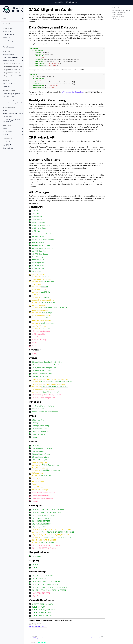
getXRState (36, 231)
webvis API (6, 142)
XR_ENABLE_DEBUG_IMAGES (43, 576)
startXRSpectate (38, 263)
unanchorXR (36, 271)
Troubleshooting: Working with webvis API (12, 120)
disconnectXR (37, 217)
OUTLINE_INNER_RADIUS (41, 613)
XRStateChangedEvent (41, 376)
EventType (36, 478)
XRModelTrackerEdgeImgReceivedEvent (47, 362)
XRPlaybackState (38, 434)
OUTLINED (36, 568)
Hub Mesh (6, 86)
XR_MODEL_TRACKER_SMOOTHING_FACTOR (49, 590)
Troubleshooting (8, 100)
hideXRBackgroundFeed (41, 234)
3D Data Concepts (9, 83)
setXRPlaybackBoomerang (42, 245)
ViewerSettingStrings (40, 490)
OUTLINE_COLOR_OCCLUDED (43, 610)
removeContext (38, 409)
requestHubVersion (39, 237)
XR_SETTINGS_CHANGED (41, 518)
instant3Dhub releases (10, 57)
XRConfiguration (38, 420)
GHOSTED (35, 565)
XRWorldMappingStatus (41, 460)
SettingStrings (47, 313)
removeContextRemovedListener (45, 412)
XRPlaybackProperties (40, 431)
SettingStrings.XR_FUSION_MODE (54, 308)
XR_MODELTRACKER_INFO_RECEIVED (47, 512)
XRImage (35, 423)
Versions (6, 18)
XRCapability (37, 445)
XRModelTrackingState (40, 457)
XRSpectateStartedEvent (41, 371)
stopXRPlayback (38, 266)
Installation (7, 38)
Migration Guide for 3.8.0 (13, 73)
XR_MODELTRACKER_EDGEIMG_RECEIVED (48, 510)
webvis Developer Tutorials (12, 113)
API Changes (116, 19)
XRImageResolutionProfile (42, 448)
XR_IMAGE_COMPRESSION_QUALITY (46, 582)
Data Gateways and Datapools (121, 10)
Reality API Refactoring (119, 13)
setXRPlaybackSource (40, 251)
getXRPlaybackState (40, 228)
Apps (4, 44)
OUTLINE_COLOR (38, 607)
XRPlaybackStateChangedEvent (44, 368)
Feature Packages (9, 41)
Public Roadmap (8, 47)
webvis (5, 110)
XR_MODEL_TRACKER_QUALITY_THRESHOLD (49, 587)
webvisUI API (7, 145)
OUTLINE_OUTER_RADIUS (42, 616)
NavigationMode (38, 481)
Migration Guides (9, 61)
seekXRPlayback (38, 243)
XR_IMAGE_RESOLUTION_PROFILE (45, 584)
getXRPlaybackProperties (41, 225)
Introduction (7, 32)
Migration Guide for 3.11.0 (13, 64)
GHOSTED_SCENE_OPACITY (42, 604)
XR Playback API (117, 15)
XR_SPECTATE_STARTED (41, 521)
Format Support (8, 35)
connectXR (36, 214)
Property (35, 484)
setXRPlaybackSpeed (40, 254)
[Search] (13, 23)
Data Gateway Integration (11, 94)
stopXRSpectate (38, 268)
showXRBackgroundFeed (41, 257)
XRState (35, 437)
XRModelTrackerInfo (39, 429)
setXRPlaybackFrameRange (42, 248)
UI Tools (5, 135)
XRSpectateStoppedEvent (42, 374)
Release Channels (9, 54)
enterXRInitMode (38, 220)
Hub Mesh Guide (8, 97)
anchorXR (35, 211)
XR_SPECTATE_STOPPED (41, 524)
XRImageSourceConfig (40, 426)
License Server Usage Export (12, 103)
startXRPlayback (38, 260)
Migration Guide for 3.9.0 (13, 70)
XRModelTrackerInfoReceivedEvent (45, 365)
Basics (5, 128)
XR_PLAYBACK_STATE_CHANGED (44, 515)
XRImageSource (38, 451)
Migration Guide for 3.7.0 (12, 76)
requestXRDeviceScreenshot (43, 240)
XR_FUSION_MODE (39, 579)
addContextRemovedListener (43, 406)
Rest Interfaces (8, 148)
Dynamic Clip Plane (118, 17)
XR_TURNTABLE (38, 556)
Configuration (7, 116)
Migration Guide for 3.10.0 (13, 67)
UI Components (8, 132)
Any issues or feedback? (38, 627)
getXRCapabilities (38, 222)
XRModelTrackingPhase (41, 454)
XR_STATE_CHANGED (40, 527)
